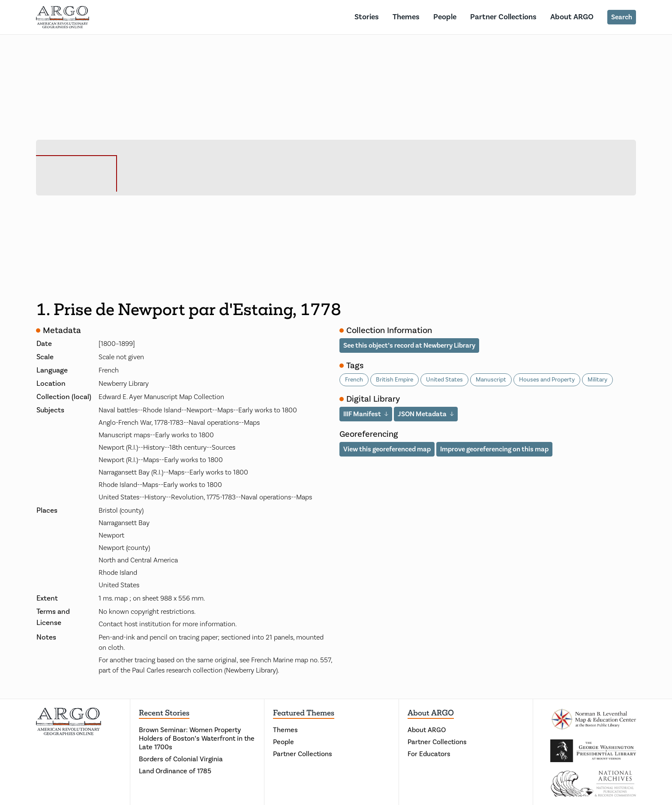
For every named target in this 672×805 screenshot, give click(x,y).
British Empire (394, 380)
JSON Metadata (422, 414)
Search (622, 17)
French (354, 380)
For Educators (429, 754)
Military (597, 380)
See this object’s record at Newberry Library (409, 345)
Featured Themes (304, 713)
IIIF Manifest (362, 414)
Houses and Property (547, 380)
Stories (367, 17)
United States (444, 380)
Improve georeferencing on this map (494, 449)
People (445, 17)
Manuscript (491, 380)
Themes (406, 17)
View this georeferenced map (387, 449)
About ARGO (572, 17)
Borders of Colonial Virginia (181, 759)
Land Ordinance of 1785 (175, 771)
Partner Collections (503, 17)
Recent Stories (164, 713)
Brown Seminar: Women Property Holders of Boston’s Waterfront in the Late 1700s (197, 739)
